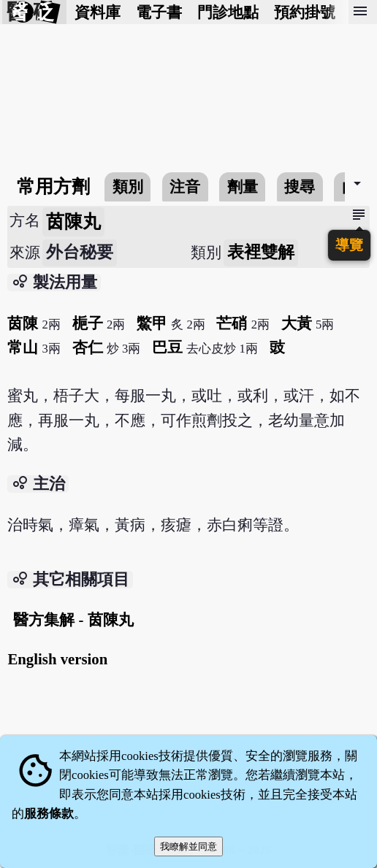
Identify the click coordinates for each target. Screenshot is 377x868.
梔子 (88, 323)
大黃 (297, 323)
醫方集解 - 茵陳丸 (73, 619)
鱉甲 (152, 323)
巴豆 (167, 347)
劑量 (243, 187)
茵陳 (23, 323)
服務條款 (49, 814)
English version (57, 659)
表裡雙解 (261, 252)
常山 (23, 347)
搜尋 (300, 187)
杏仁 (88, 347)
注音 (185, 187)
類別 (128, 187)
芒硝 (232, 323)
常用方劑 (53, 187)
